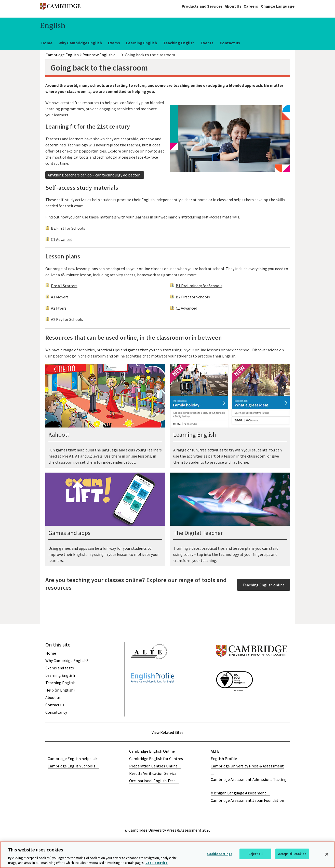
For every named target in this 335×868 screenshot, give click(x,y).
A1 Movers (60, 297)
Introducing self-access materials (210, 217)
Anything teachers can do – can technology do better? (95, 175)
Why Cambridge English (80, 43)
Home (47, 43)
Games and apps (69, 533)
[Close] (327, 854)
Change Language (278, 6)
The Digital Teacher (198, 533)
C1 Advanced (62, 239)
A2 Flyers (59, 308)
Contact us (230, 43)
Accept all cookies (292, 854)
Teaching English (179, 43)
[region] (167, 855)
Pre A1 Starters (64, 286)
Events (207, 43)
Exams (114, 43)
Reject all (256, 854)
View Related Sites (167, 732)
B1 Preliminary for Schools (199, 286)
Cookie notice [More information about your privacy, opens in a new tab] (157, 863)
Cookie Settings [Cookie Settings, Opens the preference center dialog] (220, 854)
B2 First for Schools (68, 228)
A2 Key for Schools (67, 319)
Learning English (142, 43)
